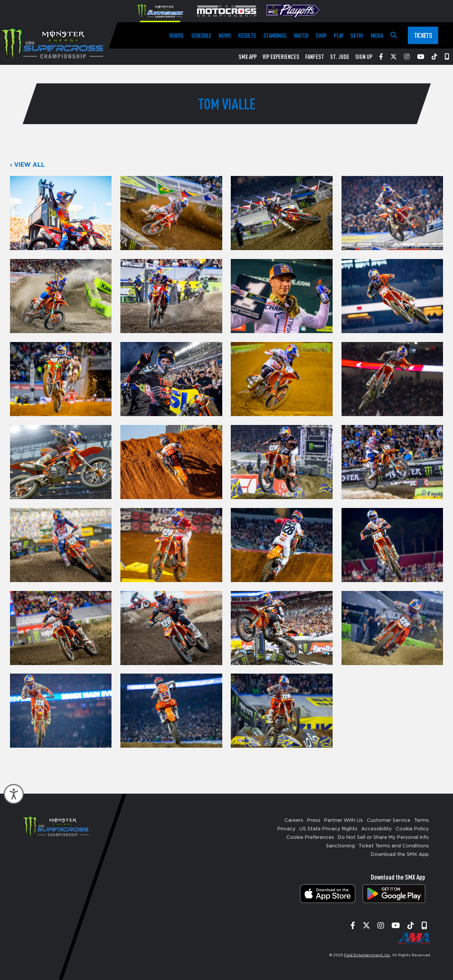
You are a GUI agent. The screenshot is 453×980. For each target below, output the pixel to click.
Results (247, 35)
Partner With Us (344, 820)
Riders (176, 35)
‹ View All (27, 165)
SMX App (248, 57)
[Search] (394, 35)
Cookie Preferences (310, 838)
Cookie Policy (412, 829)
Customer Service (389, 820)
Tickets (423, 35)
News (225, 35)
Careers (294, 820)
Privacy (287, 829)
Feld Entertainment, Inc (367, 955)
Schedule (201, 35)
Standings (275, 35)
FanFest (315, 57)
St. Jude (340, 57)
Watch (301, 35)
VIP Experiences (281, 57)
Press (314, 820)
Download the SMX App (400, 855)
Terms (422, 820)
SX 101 (357, 35)
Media (377, 35)
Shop (321, 35)
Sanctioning (340, 846)
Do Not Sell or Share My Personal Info (383, 838)
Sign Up (364, 57)
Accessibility (377, 829)
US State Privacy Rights (328, 829)
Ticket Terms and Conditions (394, 846)
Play (338, 35)
